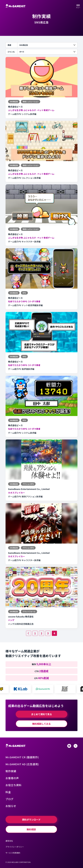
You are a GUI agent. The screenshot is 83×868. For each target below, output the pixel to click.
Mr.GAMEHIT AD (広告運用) (22, 764)
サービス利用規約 (13, 853)
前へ (31, 632)
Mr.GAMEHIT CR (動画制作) (22, 757)
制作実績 (11, 771)
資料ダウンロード (31, 820)
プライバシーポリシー (15, 847)
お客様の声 (12, 778)
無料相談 (31, 829)
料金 (8, 792)
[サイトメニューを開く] (78, 6)
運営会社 (9, 841)
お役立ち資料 (14, 785)
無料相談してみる (41, 724)
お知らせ (11, 806)
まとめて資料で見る (41, 714)
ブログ (10, 799)
